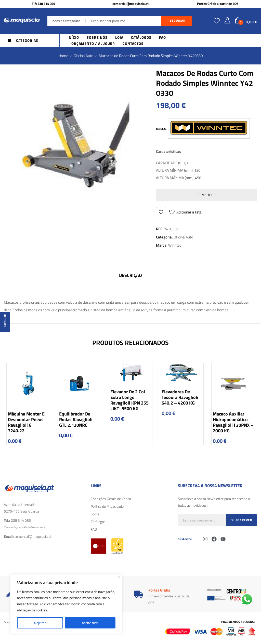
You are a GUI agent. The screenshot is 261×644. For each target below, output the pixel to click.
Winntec (175, 245)
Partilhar (5, 321)
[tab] (130, 276)
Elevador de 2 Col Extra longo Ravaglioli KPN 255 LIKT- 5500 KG (129, 400)
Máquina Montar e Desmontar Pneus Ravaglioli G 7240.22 (26, 422)
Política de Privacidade (107, 506)
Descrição (130, 275)
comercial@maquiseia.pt (130, 4)
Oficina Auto (83, 56)
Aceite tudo (90, 623)
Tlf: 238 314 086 (43, 4)
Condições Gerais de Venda (111, 499)
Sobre (95, 514)
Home (63, 56)
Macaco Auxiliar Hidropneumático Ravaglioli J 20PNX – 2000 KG (233, 422)
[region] (66, 604)
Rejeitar (40, 623)
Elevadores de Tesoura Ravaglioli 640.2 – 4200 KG (180, 397)
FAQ (94, 529)
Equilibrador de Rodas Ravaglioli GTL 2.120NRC (76, 419)
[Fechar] (119, 577)
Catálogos (98, 522)
